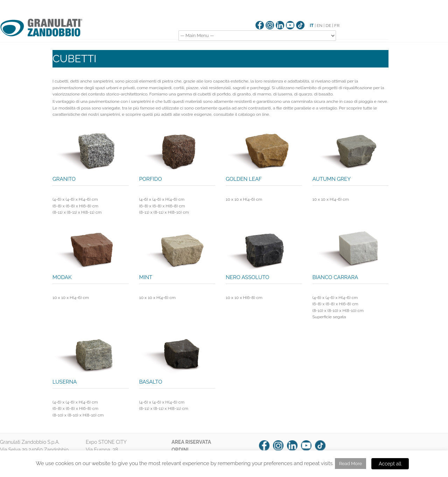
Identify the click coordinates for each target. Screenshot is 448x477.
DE (328, 26)
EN (320, 26)
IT (312, 26)
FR (337, 26)
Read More (351, 464)
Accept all (390, 464)
